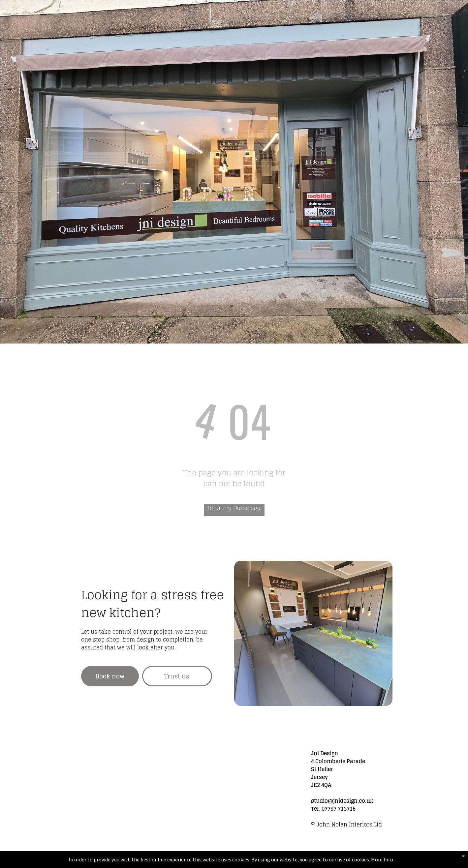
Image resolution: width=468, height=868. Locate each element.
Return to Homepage (234, 508)
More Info (382, 859)
